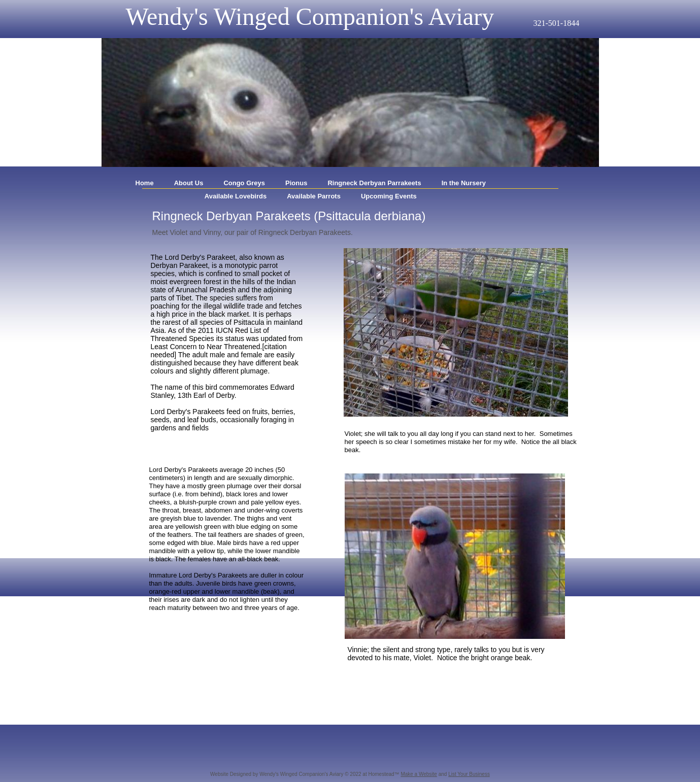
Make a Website (419, 774)
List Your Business (469, 774)
